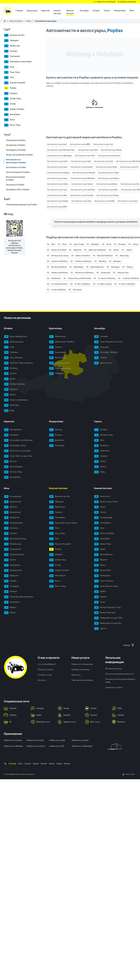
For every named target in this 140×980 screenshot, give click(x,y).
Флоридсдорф (13, 523)
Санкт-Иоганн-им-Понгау (108, 342)
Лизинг (10, 560)
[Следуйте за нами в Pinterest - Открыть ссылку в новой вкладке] (97, 715)
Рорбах (29, 21)
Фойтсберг (12, 405)
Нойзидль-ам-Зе (60, 363)
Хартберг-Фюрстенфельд (18, 363)
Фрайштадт (12, 46)
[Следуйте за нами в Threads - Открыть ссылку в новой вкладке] (70, 708)
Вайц (9, 411)
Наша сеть (76, 675)
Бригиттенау (13, 502)
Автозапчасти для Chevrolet (82, 195)
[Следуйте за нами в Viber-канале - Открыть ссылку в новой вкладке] (97, 722)
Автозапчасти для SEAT (85, 156)
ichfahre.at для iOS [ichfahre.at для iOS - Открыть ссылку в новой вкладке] (57, 746)
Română (44, 764)
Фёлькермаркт (13, 467)
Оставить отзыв (45, 675)
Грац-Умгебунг (13, 358)
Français (28, 764)
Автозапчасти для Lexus (57, 178)
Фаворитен (12, 518)
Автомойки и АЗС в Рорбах (18, 190)
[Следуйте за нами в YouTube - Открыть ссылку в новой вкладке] (97, 708)
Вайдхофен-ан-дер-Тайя (108, 618)
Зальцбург (102, 347)
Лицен (10, 379)
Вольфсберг (12, 477)
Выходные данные (113, 669)
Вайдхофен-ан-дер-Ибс (108, 623)
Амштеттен (102, 497)
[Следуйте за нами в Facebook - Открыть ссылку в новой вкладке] (16, 708)
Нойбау (10, 581)
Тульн (100, 602)
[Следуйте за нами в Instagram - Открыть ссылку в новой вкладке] (43, 708)
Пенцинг (11, 592)
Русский (12, 764)
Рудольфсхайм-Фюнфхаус (19, 597)
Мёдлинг (101, 560)
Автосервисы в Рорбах (16, 167)
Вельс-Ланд (12, 125)
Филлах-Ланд (13, 472)
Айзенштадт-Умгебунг (62, 342)
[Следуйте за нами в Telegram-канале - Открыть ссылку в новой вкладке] (70, 722)
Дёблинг (11, 507)
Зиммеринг (12, 602)
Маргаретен (12, 565)
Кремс (100, 549)
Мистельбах (102, 570)
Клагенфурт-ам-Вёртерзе (18, 440)
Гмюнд (100, 512)
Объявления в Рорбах (16, 140)
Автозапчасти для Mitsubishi (83, 178)
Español (36, 764)
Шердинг (11, 93)
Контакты (42, 680)
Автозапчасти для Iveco (127, 201)
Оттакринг (12, 586)
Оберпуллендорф (60, 368)
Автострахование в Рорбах (18, 172)
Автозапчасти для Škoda (111, 150)
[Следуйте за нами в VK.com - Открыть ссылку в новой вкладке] (16, 722)
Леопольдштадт (14, 555)
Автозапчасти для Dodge (58, 201)
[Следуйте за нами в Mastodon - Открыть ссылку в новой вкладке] (124, 722)
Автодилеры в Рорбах (16, 145)
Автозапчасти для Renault (81, 167)
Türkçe (20, 764)
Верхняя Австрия (16, 21)
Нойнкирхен (102, 576)
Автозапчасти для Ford (103, 144)
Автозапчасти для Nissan (109, 178)
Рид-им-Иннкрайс (15, 83)
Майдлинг (11, 576)
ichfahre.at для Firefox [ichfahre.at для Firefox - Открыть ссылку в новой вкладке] (35, 740)
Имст (99, 440)
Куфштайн (102, 451)
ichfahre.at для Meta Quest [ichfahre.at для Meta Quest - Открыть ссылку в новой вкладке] (82, 746)
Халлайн (101, 337)
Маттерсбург (58, 358)
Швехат (100, 597)
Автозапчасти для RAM (104, 201)
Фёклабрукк (12, 115)
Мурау (10, 395)
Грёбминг (11, 352)
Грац (9, 347)
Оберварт (56, 374)
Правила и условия (114, 687)
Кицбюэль (102, 446)
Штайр (10, 104)
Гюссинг (56, 347)
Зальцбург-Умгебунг (106, 352)
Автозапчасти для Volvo (57, 195)
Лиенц (100, 461)
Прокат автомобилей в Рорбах (19, 155)
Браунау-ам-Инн (14, 35)
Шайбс (100, 592)
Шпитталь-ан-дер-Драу (17, 451)
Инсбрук (101, 430)
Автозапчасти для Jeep (81, 201)
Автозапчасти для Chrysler (108, 195)
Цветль (100, 629)
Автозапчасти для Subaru (82, 184)
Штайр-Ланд (12, 99)
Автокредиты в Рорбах (16, 150)
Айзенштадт (58, 337)
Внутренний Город (15, 539)
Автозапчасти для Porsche (109, 156)
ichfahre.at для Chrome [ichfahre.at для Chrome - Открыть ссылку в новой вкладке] (13, 740)
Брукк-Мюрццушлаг (16, 337)
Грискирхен (12, 56)
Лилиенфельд (103, 555)
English (59, 764)
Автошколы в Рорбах (15, 185)
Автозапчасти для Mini (108, 190)
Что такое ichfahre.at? (47, 664)
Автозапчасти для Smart (57, 161)
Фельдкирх (57, 446)
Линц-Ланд (12, 72)
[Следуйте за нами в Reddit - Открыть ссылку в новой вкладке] (43, 715)
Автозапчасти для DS (129, 167)
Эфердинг (12, 41)
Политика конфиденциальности (119, 674)
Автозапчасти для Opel (88, 150)
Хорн (99, 528)
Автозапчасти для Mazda (107, 184)
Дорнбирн (56, 440)
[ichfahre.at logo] (8, 11)
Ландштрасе (13, 549)
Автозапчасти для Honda (58, 184)
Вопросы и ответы (46, 670)
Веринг (10, 608)
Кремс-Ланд (102, 544)
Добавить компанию (80, 670)
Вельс (10, 120)
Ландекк (101, 456)
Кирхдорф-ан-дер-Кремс (18, 62)
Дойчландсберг (14, 342)
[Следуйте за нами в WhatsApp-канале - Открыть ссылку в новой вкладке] (43, 722)
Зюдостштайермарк (16, 400)
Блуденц (56, 435)
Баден (100, 507)
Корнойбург (102, 539)
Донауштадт (12, 512)
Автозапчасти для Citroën (106, 167)
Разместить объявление (82, 664)
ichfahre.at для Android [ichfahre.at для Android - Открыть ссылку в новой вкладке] (36, 746)
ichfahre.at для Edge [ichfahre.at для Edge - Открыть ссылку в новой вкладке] (57, 740)
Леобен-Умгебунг (15, 384)
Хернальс (11, 528)
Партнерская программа (82, 680)
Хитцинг (11, 533)
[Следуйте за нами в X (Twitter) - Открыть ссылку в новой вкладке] (16, 715)
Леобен (10, 374)
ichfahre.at (13, 774)
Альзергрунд (13, 497)
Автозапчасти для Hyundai (84, 173)
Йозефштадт (13, 544)
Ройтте (100, 467)
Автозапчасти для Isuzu (57, 190)
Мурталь (11, 390)
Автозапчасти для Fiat (103, 161)
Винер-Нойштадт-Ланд (107, 608)
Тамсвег (101, 358)
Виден (10, 613)
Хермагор (11, 435)
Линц (9, 67)
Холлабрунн (102, 523)
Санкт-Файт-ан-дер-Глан (18, 456)
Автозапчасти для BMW (80, 144)
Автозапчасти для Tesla (81, 161)
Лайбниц (11, 368)
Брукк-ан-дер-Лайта (106, 502)
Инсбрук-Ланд (103, 435)
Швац (100, 472)
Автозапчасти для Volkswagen (59, 156)
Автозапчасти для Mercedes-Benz (61, 150)
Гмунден (11, 51)
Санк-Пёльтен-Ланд (106, 586)
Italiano (52, 764)
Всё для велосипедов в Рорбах (15, 178)
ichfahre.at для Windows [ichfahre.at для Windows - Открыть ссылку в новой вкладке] (13, 746)
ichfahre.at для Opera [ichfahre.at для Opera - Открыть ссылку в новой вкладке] (80, 740)
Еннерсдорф (58, 352)
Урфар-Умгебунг (14, 109)
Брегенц (56, 430)
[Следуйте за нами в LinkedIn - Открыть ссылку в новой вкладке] (124, 715)
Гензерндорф (103, 518)
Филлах (10, 461)
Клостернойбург (104, 533)
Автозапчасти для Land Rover (83, 190)
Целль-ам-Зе (103, 363)
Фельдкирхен (13, 430)
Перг (9, 78)
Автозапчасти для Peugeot (58, 173)
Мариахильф (13, 570)
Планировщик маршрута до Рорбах (22, 205)
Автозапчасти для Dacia (57, 167)
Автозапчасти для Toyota (108, 173)
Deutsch (67, 764)
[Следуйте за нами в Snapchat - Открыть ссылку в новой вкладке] (70, 715)
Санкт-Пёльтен (104, 581)
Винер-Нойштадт (105, 613)
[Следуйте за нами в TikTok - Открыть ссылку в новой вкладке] (124, 708)
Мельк (100, 565)
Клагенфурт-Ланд (15, 446)
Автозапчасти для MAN (57, 207)
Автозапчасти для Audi (57, 144)
